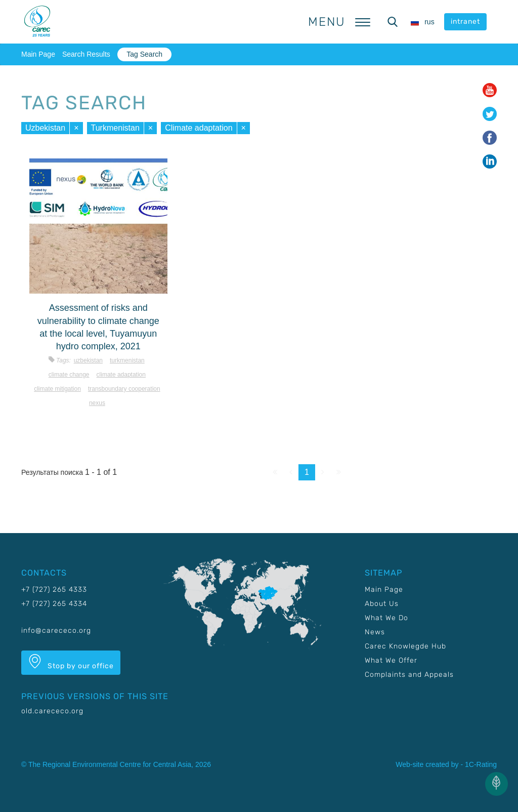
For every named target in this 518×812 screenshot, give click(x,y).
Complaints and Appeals (409, 675)
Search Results (86, 54)
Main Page (38, 54)
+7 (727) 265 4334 (54, 604)
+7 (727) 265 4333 (54, 590)
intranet (465, 22)
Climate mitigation (57, 389)
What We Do (386, 618)
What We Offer (391, 660)
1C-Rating (481, 764)
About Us (382, 604)
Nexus (97, 403)
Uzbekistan (45, 128)
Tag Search (144, 54)
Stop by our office (71, 662)
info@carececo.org (56, 631)
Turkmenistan (115, 128)
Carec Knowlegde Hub (405, 646)
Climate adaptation (199, 128)
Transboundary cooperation (124, 389)
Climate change (69, 375)
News (375, 632)
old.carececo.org (52, 711)
